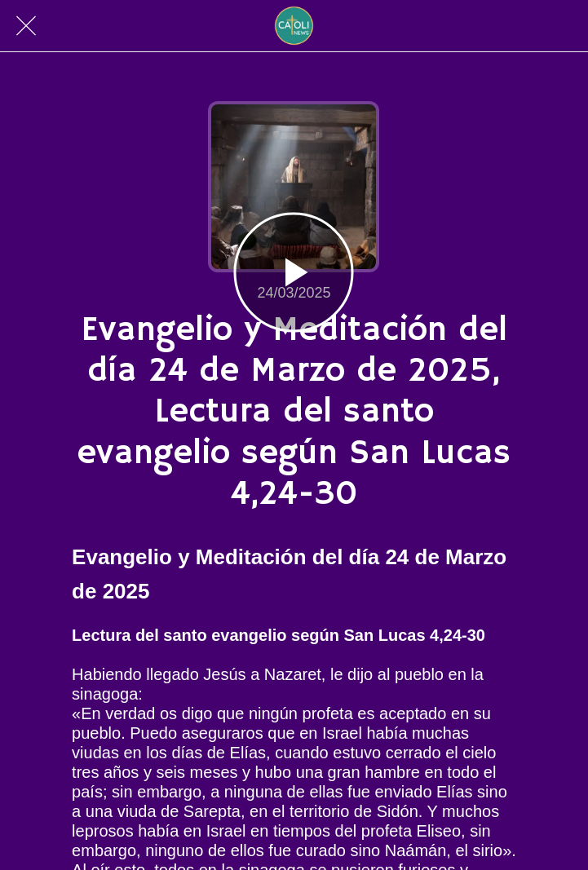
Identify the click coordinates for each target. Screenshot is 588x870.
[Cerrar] (26, 26)
